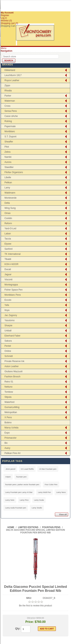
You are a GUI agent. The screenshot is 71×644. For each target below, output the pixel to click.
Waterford (9, 402)
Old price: (32, 618)
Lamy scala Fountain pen (16, 508)
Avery (7, 448)
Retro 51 (9, 382)
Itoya (7, 310)
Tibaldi (8, 259)
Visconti (9, 280)
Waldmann (10, 193)
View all (63, 514)
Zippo (7, 85)
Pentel (8, 346)
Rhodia (8, 91)
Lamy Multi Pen (44, 492)
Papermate (10, 126)
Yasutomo (10, 320)
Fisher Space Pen (14, 290)
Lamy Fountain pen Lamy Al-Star (19, 492)
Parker (8, 96)
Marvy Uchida (11, 428)
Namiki (8, 157)
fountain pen (21, 477)
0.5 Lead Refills (27, 469)
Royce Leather (12, 80)
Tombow (9, 392)
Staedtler (9, 167)
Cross (7, 106)
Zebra (7, 152)
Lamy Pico (24, 500)
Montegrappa (11, 285)
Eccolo (8, 300)
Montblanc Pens (13, 295)
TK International (13, 254)
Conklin (8, 218)
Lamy (7, 188)
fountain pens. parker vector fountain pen (22, 484)
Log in (4, 18)
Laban (8, 234)
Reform (8, 223)
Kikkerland (10, 70)
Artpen (8, 477)
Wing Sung (10, 208)
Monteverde (11, 198)
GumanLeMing (12, 407)
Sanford (9, 249)
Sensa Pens (11, 111)
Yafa (7, 305)
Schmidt (9, 356)
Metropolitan (11, 412)
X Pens (8, 417)
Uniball (8, 331)
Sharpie (8, 325)
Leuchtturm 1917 (13, 75)
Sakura (8, 341)
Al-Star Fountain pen (48, 469)
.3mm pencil (10, 469)
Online (8, 351)
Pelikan (8, 183)
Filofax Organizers (14, 172)
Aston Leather (12, 366)
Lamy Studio (37, 508)
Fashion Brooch (12, 377)
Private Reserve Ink (14, 361)
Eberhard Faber (12, 336)
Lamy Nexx (61, 492)
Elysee (8, 244)
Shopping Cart (8, 26)
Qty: (18, 628)
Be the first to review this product (35, 606)
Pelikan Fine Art (12, 453)
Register (5, 15)
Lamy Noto (10, 500)
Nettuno (9, 387)
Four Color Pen (51, 484)
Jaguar (8, 274)
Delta (7, 203)
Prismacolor (11, 438)
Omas (8, 213)
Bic (6, 443)
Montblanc (10, 131)
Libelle (8, 177)
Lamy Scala (39, 500)
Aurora (8, 162)
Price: (30, 622)
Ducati (8, 269)
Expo (7, 433)
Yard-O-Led (10, 228)
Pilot (7, 147)
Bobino (8, 423)
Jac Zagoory (11, 315)
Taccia (8, 239)
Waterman (10, 101)
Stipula (8, 397)
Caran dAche (11, 116)
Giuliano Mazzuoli (14, 371)
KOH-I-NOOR (11, 264)
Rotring (8, 121)
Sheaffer (9, 142)
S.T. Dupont (11, 137)
